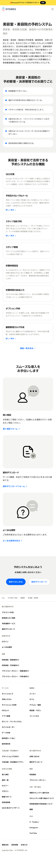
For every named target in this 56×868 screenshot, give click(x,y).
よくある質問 (7, 647)
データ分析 (6, 733)
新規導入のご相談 (9, 618)
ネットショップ (7, 694)
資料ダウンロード (39, 582)
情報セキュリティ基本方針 (39, 793)
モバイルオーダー (8, 727)
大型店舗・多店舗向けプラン (13, 762)
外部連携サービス (9, 624)
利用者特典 (6, 802)
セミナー (5, 786)
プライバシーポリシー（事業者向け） (16, 671)
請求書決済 (6, 744)
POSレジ (5, 710)
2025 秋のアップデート (11, 808)
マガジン (5, 791)
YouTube (33, 833)
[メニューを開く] (52, 9)
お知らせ (24, 845)
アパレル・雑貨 (35, 705)
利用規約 (33, 775)
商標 (31, 809)
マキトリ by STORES (10, 756)
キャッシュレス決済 (9, 705)
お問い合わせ (34, 756)
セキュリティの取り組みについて (42, 798)
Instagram (34, 827)
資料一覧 (5, 780)
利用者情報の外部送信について (41, 804)
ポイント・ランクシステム (12, 722)
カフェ (32, 699)
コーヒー (33, 694)
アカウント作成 (8, 612)
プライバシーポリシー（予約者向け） (16, 676)
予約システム (7, 699)
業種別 (23, 598)
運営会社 (5, 845)
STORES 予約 (13, 598)
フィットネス (34, 716)
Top (3, 598)
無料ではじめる (16, 582)
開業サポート (7, 797)
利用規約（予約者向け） (11, 665)
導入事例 (5, 775)
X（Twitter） (35, 822)
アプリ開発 (6, 716)
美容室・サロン (35, 710)
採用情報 (15, 845)
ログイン (5, 642)
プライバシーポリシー (38, 780)
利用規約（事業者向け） (11, 660)
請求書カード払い (9, 738)
